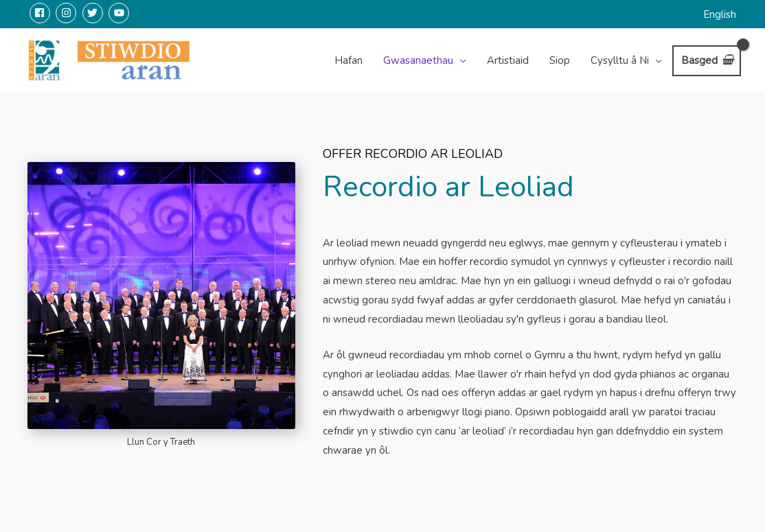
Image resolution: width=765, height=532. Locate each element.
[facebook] (42, 13)
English (720, 14)
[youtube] (121, 13)
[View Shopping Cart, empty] (707, 61)
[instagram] (68, 13)
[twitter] (94, 13)
